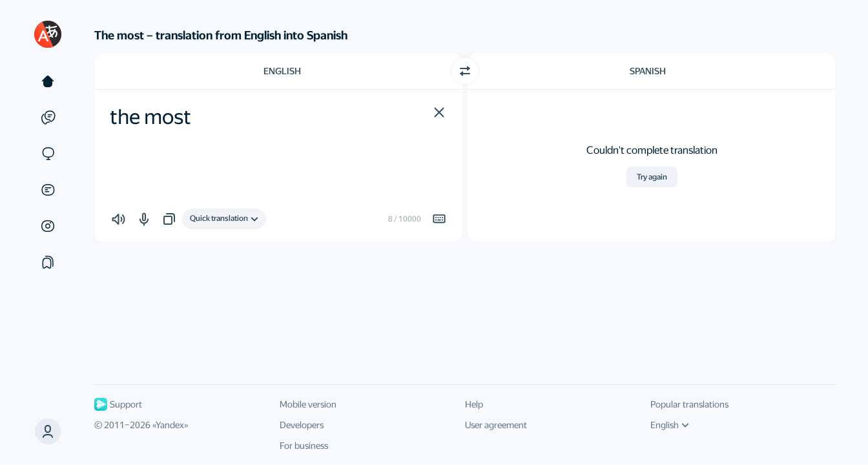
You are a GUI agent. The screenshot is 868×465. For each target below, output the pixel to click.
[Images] (48, 226)
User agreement (496, 425)
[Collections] (48, 262)
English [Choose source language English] (282, 71)
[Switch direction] (465, 71)
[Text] (48, 81)
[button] (439, 112)
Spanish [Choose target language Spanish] (648, 71)
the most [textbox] (150, 117)
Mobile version (308, 404)
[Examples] (48, 118)
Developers (302, 425)
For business (304, 446)
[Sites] (48, 154)
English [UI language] (670, 425)
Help (474, 404)
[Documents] (48, 190)
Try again (652, 177)
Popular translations (689, 404)
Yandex (170, 425)
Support (118, 404)
